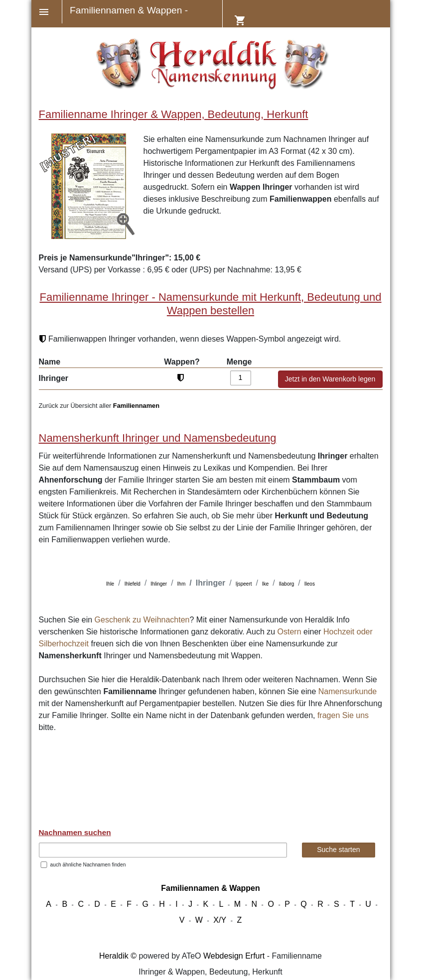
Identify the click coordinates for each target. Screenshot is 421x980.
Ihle (110, 584)
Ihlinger (159, 584)
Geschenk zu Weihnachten (142, 620)
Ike (265, 584)
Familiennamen (136, 406)
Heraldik (114, 956)
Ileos (310, 584)
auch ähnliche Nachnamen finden (88, 865)
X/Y (220, 920)
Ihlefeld (133, 584)
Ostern (289, 632)
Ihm (182, 584)
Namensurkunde (348, 691)
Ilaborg (287, 584)
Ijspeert (244, 584)
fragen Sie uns (343, 715)
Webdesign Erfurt (234, 956)
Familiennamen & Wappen (210, 888)
